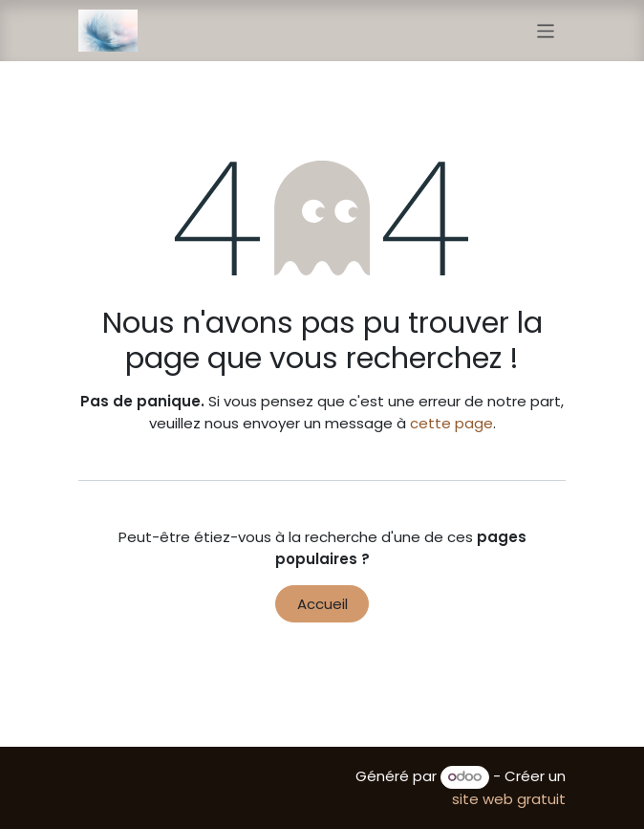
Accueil (322, 604)
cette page (451, 423)
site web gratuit (509, 799)
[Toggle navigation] (546, 30)
